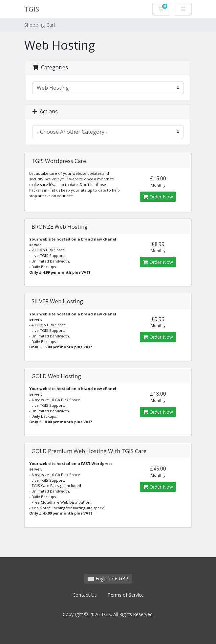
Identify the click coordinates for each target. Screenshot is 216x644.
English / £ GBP (108, 578)
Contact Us (85, 595)
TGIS (32, 9)
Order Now (158, 197)
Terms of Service (126, 595)
